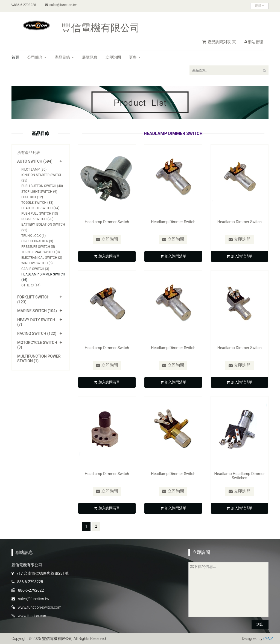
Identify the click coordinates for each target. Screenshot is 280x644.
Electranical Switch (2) (42, 258)
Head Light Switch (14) (40, 208)
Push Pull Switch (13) (40, 214)
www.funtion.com (33, 616)
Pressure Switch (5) (38, 247)
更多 (135, 57)
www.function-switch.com (40, 607)
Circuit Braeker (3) (37, 241)
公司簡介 (37, 57)
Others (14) (31, 285)
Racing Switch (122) (37, 334)
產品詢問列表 (219, 42)
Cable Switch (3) (35, 269)
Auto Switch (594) (35, 161)
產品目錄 (64, 57)
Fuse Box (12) (32, 197)
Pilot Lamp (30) (34, 169)
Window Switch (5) (37, 263)
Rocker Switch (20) (37, 219)
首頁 (15, 57)
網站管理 (254, 42)
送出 (260, 624)
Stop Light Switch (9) (39, 192)
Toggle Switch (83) (37, 203)
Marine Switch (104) (37, 311)
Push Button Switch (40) (42, 186)
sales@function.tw (61, 5)
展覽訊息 (90, 57)
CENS (268, 639)
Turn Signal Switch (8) (41, 252)
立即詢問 (113, 57)
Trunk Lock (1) (33, 236)
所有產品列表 (29, 153)
